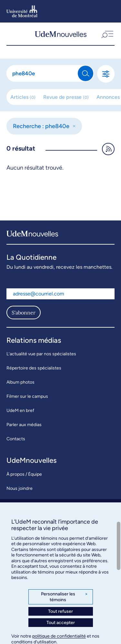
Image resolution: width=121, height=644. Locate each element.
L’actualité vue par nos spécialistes (41, 354)
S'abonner (24, 313)
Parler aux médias (24, 425)
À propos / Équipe (24, 474)
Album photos (20, 382)
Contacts (16, 439)
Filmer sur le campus (27, 396)
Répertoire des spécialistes (34, 368)
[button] (107, 34)
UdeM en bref (20, 411)
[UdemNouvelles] (61, 34)
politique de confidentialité (59, 636)
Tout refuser (60, 611)
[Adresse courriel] (60, 294)
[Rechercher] (42, 73)
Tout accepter (61, 623)
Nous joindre (20, 488)
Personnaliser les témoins (64, 597)
